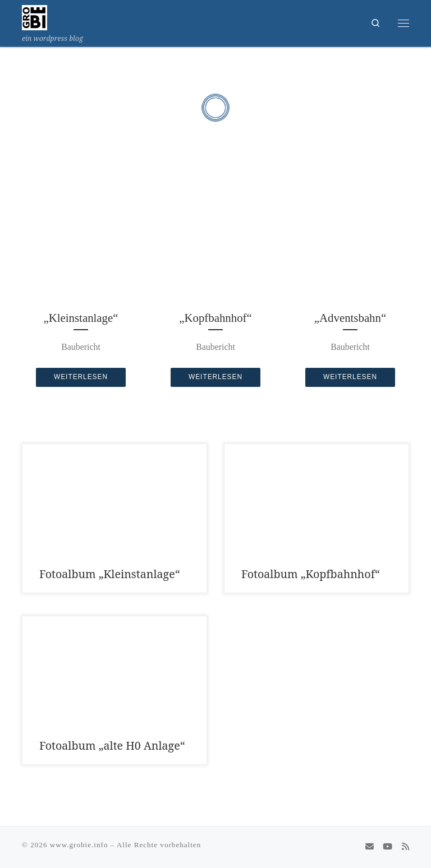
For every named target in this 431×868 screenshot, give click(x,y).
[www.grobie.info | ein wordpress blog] (35, 16)
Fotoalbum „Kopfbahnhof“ (311, 574)
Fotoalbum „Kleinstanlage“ (110, 574)
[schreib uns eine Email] (370, 847)
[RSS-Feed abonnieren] (405, 847)
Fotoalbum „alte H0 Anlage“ (112, 745)
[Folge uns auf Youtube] (388, 847)
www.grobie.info (79, 845)
